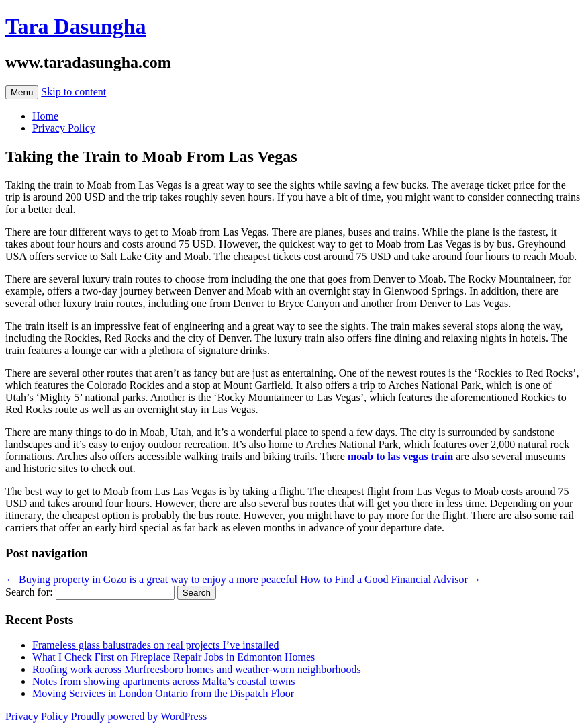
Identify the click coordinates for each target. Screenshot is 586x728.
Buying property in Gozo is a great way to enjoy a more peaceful (151, 579)
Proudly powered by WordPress (139, 716)
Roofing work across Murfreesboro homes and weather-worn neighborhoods (197, 669)
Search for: (29, 592)
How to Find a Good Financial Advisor (391, 579)
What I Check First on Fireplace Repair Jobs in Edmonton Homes (174, 657)
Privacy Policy (64, 128)
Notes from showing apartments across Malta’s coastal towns (163, 681)
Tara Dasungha (76, 26)
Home (45, 116)
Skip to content (74, 92)
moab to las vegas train (400, 456)
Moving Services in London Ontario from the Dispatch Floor (163, 693)
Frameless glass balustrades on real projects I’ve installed (155, 645)
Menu (22, 92)
